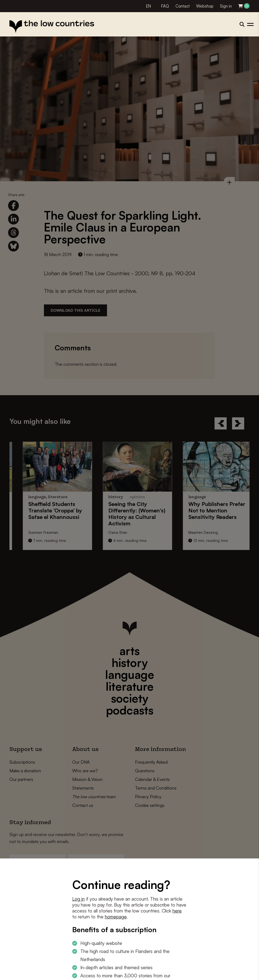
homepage (116, 917)
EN (149, 6)
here (177, 911)
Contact (183, 6)
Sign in (226, 6)
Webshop (205, 6)
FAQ (165, 6)
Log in (78, 899)
